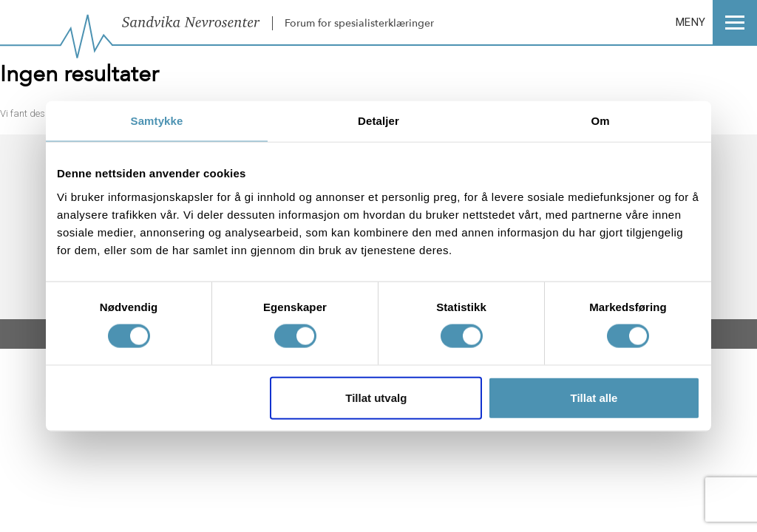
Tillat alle (594, 397)
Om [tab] (600, 121)
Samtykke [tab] (157, 121)
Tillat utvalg (376, 397)
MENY (716, 22)
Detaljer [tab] (378, 121)
